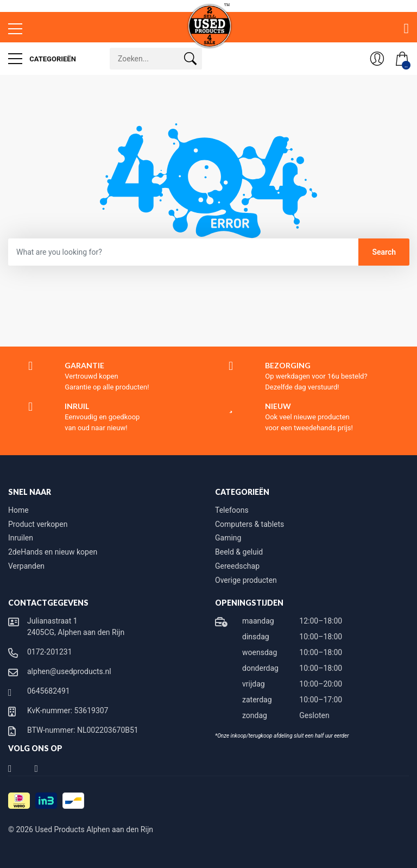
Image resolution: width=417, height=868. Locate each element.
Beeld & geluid (239, 552)
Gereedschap (237, 566)
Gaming (228, 538)
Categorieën (42, 59)
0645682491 (49, 691)
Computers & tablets (249, 524)
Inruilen (21, 538)
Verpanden (26, 566)
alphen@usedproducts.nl (69, 671)
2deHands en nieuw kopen (53, 552)
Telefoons (232, 510)
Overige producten (246, 580)
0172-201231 (50, 652)
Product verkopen (38, 524)
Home (18, 510)
